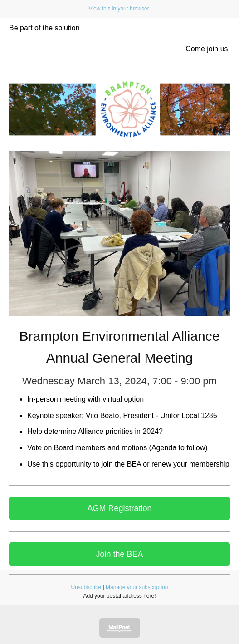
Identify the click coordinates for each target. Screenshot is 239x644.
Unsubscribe (86, 587)
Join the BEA (119, 554)
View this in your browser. (120, 9)
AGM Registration (119, 508)
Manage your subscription (137, 587)
